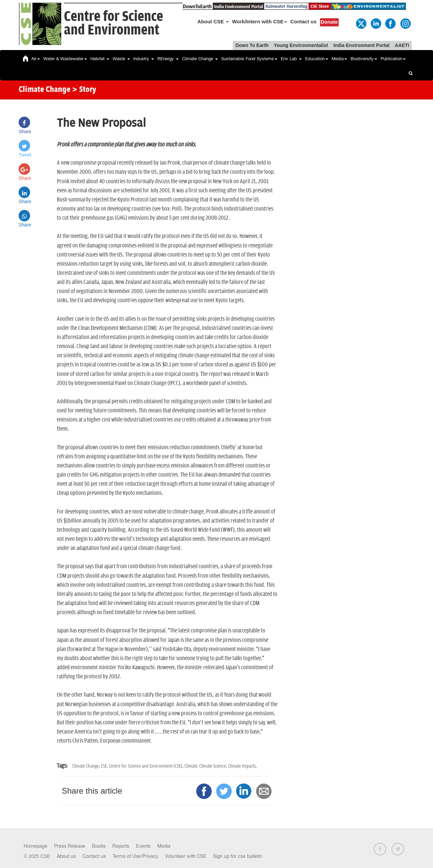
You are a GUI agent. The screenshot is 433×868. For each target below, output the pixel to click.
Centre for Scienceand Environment (113, 23)
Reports (121, 846)
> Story (84, 90)
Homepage (36, 846)
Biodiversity (364, 59)
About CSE (213, 21)
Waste (121, 59)
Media (339, 59)
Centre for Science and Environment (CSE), (147, 766)
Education (317, 59)
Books (99, 846)
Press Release (70, 846)
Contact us (303, 21)
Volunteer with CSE (186, 856)
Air (36, 59)
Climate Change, (86, 766)
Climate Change (200, 59)
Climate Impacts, (242, 766)
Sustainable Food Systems (249, 59)
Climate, (192, 766)
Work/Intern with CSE (259, 21)
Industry (144, 59)
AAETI (402, 45)
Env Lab (291, 59)
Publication (393, 59)
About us (66, 856)
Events (143, 846)
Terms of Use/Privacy (135, 856)
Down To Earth (252, 45)
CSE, (105, 766)
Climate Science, (214, 766)
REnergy (168, 59)
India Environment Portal (362, 45)
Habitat (100, 59)
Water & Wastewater (65, 59)
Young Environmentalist (301, 45)
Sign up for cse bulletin (238, 856)
